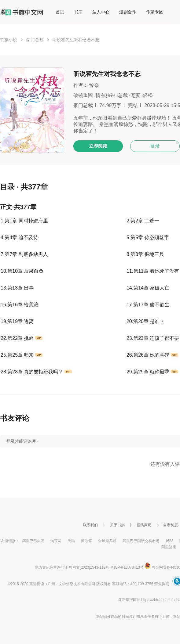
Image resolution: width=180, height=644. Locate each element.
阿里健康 (169, 547)
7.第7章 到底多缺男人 (24, 254)
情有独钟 (105, 95)
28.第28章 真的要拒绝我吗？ (36, 372)
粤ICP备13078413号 (127, 567)
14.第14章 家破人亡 (148, 288)
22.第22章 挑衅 (22, 338)
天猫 (71, 541)
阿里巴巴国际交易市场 (141, 541)
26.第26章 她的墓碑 (152, 355)
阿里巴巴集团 (33, 541)
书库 (78, 12)
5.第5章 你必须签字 (148, 237)
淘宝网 (56, 541)
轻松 (148, 95)
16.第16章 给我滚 (20, 305)
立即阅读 (98, 146)
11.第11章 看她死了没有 (153, 271)
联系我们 (90, 525)
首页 (60, 12)
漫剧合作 (128, 12)
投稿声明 (144, 525)
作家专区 (155, 12)
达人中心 (101, 12)
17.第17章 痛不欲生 (148, 305)
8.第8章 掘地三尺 (145, 254)
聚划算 (86, 541)
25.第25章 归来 (22, 355)
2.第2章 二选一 (143, 221)
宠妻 (135, 95)
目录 (155, 146)
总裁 (123, 95)
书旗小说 (9, 40)
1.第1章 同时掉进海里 (24, 221)
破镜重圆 (83, 95)
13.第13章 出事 (17, 288)
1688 (169, 541)
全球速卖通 (107, 541)
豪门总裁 (35, 40)
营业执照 (162, 584)
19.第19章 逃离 (17, 321)
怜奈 (94, 85)
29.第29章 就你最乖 (152, 372)
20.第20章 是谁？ (145, 321)
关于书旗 (117, 525)
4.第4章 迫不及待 (19, 237)
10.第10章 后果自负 (22, 271)
